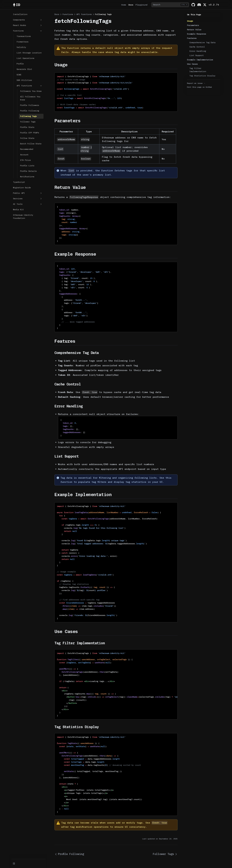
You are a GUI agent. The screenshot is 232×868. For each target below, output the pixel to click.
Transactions (24, 36)
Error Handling (198, 51)
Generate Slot (24, 69)
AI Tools (28, 204)
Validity (21, 47)
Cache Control (197, 47)
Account (24, 155)
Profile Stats (27, 127)
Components (28, 20)
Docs (131, 5)
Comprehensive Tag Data (202, 43)
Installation (20, 14)
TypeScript (19, 182)
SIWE (19, 75)
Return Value (194, 30)
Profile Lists (27, 166)
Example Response (196, 34)
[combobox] (170, 5)
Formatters (22, 42)
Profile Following (30, 111)
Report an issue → (196, 83)
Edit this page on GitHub (199, 87)
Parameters (193, 25)
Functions (28, 31)
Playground (141, 5)
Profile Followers (30, 105)
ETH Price (25, 160)
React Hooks (28, 25)
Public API (28, 193)
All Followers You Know (30, 98)
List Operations (25, 58)
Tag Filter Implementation (198, 70)
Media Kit (18, 210)
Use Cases (192, 64)
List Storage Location (29, 53)
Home (124, 5)
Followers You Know (31, 91)
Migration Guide (22, 188)
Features (192, 38)
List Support (196, 55)
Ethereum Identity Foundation (23, 217)
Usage (190, 21)
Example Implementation (200, 60)
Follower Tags (28, 122)
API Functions (29, 86)
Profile (20, 64)
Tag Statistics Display (202, 76)
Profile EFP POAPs (30, 133)
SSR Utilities (24, 80)
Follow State (27, 138)
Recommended (27, 149)
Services (28, 199)
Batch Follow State (31, 144)
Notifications (27, 177)
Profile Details (28, 171)
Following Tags (28, 116)
